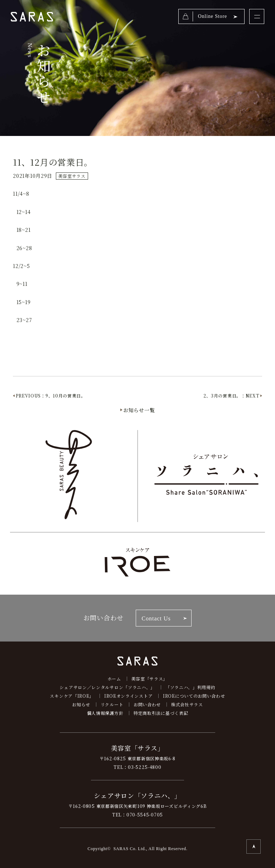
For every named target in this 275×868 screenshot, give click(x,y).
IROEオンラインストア (128, 696)
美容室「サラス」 (150, 679)
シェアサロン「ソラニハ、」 (137, 795)
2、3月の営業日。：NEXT (231, 396)
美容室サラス (72, 176)
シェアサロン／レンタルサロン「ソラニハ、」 (107, 687)
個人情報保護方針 (105, 713)
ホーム (114, 679)
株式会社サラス (187, 704)
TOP (254, 847)
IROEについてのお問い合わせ (194, 696)
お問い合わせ (147, 704)
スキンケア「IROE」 (72, 696)
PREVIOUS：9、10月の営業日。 (51, 396)
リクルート (112, 704)
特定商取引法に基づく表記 (161, 713)
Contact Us (156, 618)
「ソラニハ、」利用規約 (190, 687)
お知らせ (81, 704)
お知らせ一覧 (139, 410)
